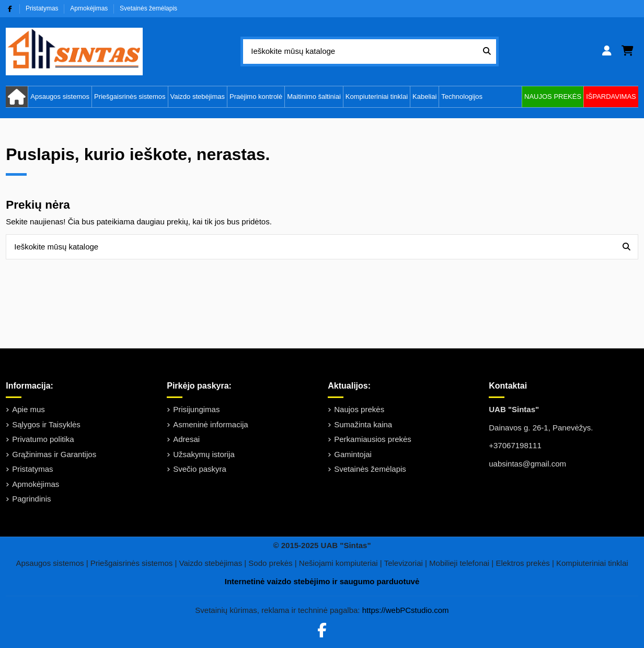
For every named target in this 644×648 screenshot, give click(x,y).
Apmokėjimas (90, 8)
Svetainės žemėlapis (148, 8)
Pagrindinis (31, 499)
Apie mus (28, 409)
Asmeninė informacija (210, 424)
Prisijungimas (196, 409)
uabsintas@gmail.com (527, 464)
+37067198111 (515, 445)
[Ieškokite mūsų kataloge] (487, 52)
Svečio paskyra (200, 469)
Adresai (186, 439)
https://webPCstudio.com (406, 610)
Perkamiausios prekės (373, 439)
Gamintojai (353, 454)
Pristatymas (43, 8)
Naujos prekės (359, 409)
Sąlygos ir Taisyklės (46, 424)
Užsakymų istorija (204, 454)
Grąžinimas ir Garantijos (54, 454)
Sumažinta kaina (363, 424)
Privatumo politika (43, 439)
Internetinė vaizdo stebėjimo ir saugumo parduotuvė (322, 581)
